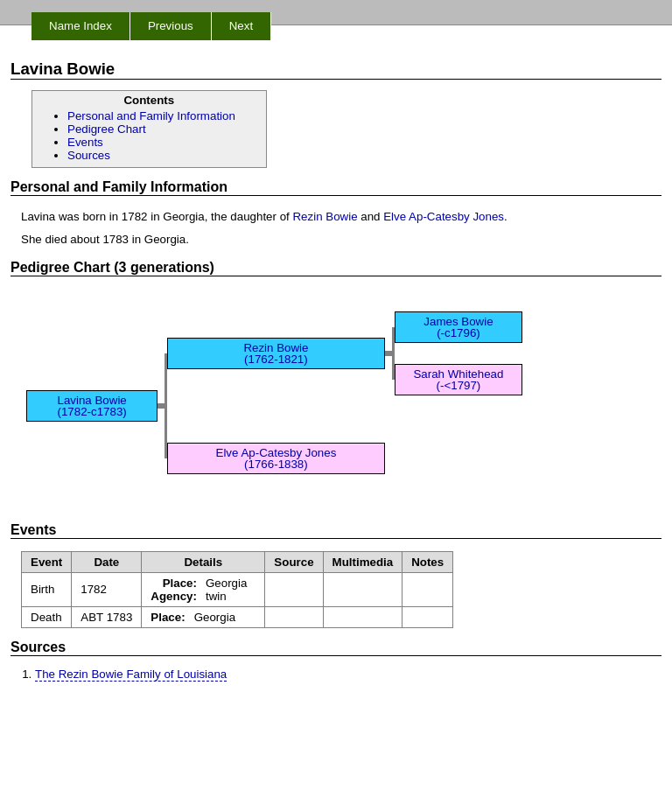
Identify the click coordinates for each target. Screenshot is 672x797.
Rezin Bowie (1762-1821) (276, 353)
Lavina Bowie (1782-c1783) (92, 406)
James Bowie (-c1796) (458, 327)
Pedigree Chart (107, 129)
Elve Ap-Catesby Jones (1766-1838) (276, 458)
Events (85, 142)
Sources (89, 155)
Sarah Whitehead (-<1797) (458, 380)
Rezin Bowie (325, 217)
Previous (171, 26)
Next (241, 26)
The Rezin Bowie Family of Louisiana (131, 674)
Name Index (80, 26)
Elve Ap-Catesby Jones (444, 217)
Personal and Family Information (151, 116)
